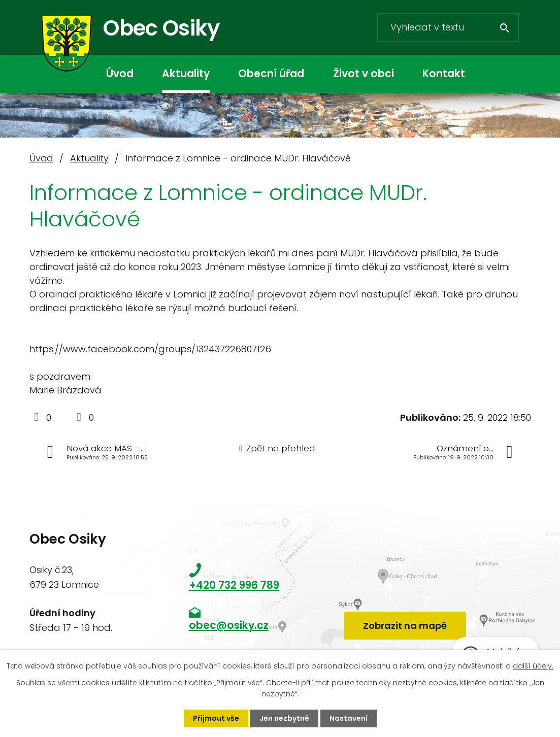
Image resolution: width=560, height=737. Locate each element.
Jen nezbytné (284, 718)
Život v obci (364, 74)
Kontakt (444, 74)
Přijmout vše (216, 718)
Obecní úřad (271, 74)
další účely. (533, 666)
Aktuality (186, 74)
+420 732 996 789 (234, 585)
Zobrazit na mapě (405, 626)
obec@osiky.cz (229, 625)
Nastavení (349, 718)
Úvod (120, 74)
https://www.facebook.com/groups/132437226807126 (150, 349)
